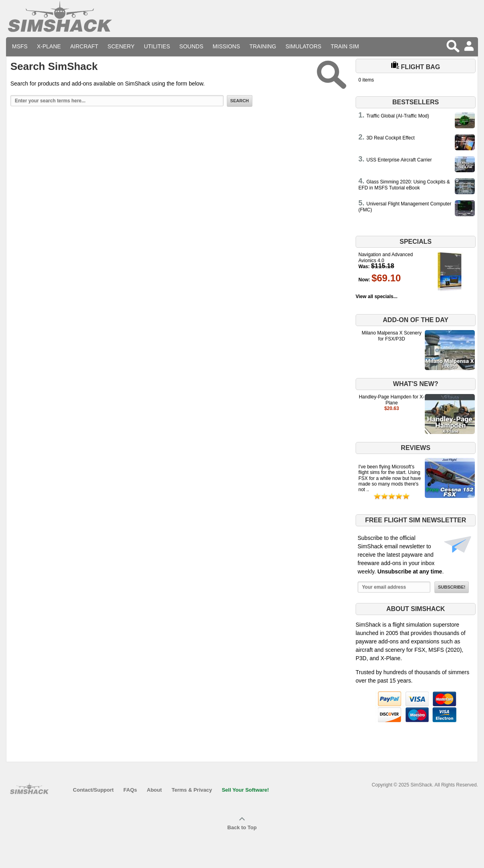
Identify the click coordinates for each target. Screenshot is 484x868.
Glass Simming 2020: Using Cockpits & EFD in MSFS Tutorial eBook (404, 185)
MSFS (20, 46)
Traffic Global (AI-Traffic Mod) (398, 116)
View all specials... (377, 297)
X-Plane (49, 46)
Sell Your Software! (245, 790)
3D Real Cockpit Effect (391, 138)
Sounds (191, 46)
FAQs (130, 790)
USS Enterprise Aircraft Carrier (399, 160)
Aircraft (84, 46)
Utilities (157, 46)
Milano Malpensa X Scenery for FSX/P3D (391, 336)
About (154, 790)
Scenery (121, 46)
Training (263, 46)
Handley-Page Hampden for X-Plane (392, 400)
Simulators (304, 46)
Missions (226, 46)
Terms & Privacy (192, 790)
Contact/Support (93, 790)
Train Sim (345, 46)
